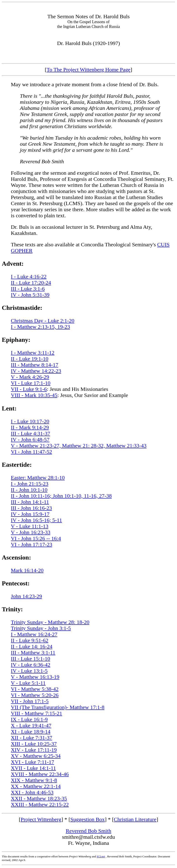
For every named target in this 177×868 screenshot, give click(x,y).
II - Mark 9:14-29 (30, 427)
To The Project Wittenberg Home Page (88, 70)
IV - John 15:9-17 (30, 514)
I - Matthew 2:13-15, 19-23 (40, 327)
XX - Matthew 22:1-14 (36, 786)
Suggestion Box (87, 819)
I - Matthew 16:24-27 (34, 634)
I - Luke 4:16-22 (29, 276)
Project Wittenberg (41, 819)
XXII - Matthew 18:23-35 (39, 798)
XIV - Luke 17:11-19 (34, 750)
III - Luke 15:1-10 (30, 659)
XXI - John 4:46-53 (32, 792)
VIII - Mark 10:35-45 (34, 395)
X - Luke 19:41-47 (31, 725)
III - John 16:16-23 (31, 508)
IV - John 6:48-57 (30, 440)
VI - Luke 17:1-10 (31, 383)
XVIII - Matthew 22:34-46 (40, 774)
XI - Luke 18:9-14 (31, 732)
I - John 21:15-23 (30, 484)
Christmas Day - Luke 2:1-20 (43, 321)
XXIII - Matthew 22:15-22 (40, 805)
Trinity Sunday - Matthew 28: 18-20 (50, 622)
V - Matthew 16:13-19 (35, 677)
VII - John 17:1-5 (30, 701)
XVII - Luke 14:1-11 (33, 768)
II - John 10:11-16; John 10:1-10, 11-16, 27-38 (61, 496)
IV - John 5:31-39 (30, 295)
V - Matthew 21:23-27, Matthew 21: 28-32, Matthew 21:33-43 (79, 446)
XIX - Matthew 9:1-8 (34, 780)
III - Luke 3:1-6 (28, 289)
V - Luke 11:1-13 (30, 526)
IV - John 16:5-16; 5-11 (36, 520)
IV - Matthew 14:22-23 (36, 371)
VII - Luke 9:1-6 (29, 389)
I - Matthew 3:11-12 (33, 353)
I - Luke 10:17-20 (30, 421)
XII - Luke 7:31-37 (31, 738)
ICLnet (101, 856)
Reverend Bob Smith (88, 831)
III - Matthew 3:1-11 (33, 653)
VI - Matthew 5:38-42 (35, 689)
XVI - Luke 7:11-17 (33, 762)
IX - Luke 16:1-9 (29, 719)
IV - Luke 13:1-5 (29, 671)
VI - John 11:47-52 (31, 452)
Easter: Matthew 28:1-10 (38, 478)
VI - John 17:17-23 (31, 544)
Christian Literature (135, 819)
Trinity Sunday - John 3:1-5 (41, 628)
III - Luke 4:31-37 (30, 433)
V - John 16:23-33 (31, 532)
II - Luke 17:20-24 (31, 283)
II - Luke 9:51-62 (30, 640)
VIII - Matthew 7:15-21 (36, 713)
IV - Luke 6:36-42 (31, 665)
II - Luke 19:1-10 (30, 359)
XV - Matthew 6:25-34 (36, 756)
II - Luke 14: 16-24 (32, 646)
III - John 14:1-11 (30, 502)
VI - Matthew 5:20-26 (35, 695)
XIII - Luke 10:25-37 (34, 744)
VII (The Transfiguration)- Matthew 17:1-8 (58, 707)
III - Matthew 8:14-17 (35, 365)
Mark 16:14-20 (27, 570)
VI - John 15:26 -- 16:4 (36, 538)
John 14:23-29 (26, 596)
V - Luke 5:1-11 (28, 683)
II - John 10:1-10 (29, 490)
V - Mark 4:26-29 (30, 377)
